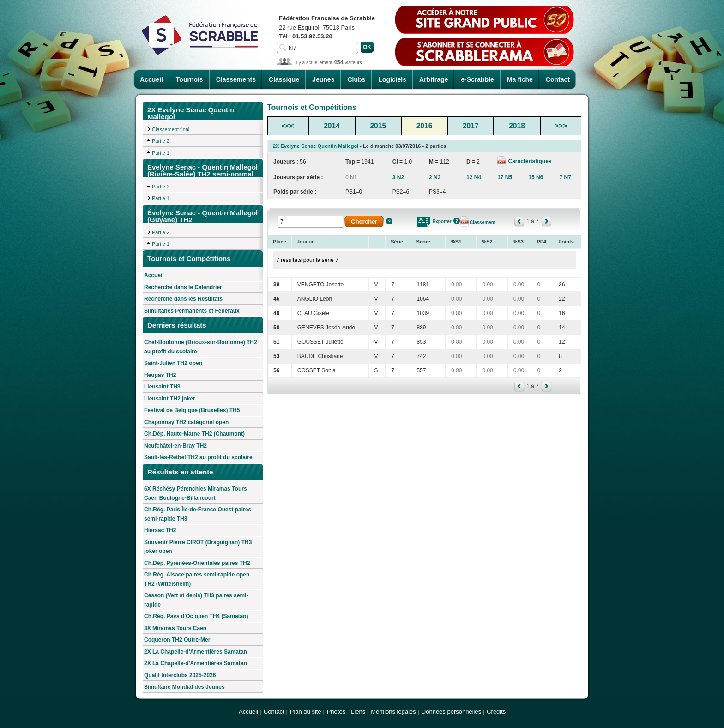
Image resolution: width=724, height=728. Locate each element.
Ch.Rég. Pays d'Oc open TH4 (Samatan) (196, 616)
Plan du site (306, 712)
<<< (288, 126)
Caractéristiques (529, 161)
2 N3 (435, 177)
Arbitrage (434, 79)
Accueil (151, 79)
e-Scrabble (477, 79)
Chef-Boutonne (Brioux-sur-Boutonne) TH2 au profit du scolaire (201, 347)
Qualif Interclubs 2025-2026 (180, 675)
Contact (558, 79)
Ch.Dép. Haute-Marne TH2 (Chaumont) (194, 434)
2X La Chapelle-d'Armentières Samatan (196, 652)
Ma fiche (520, 79)
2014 (332, 126)
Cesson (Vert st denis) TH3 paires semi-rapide (196, 600)
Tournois (190, 79)
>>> (561, 126)
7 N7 (565, 177)
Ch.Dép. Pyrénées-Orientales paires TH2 (197, 563)
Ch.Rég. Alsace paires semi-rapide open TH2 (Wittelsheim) (197, 579)
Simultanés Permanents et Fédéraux (192, 311)
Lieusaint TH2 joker (170, 399)
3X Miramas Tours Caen (175, 628)
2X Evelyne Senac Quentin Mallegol (316, 146)
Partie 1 (161, 153)
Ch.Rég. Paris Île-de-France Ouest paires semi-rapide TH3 (198, 514)
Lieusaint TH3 (162, 387)
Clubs (356, 79)
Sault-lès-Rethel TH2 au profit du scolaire (198, 457)
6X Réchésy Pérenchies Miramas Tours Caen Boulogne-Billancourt (196, 493)
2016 (425, 126)
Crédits (496, 712)
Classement (483, 222)
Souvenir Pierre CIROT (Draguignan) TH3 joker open (198, 547)
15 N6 (536, 177)
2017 (471, 126)
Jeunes (323, 79)
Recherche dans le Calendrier (183, 287)
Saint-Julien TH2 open (173, 363)
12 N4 (474, 177)
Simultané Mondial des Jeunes (184, 687)
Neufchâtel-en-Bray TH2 (175, 446)
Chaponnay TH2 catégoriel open (186, 422)
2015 (378, 126)
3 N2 (398, 177)
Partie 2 (161, 141)
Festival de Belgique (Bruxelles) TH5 (192, 410)
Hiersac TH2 (160, 530)
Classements (236, 79)
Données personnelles (451, 712)
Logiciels (392, 79)
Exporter (442, 221)
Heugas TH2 (160, 375)
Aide (389, 221)
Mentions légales (393, 712)
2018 (517, 126)
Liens (358, 712)
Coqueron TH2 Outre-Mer (177, 640)
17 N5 (505, 177)
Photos (336, 712)
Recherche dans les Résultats (183, 299)
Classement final (171, 129)
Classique (284, 79)
